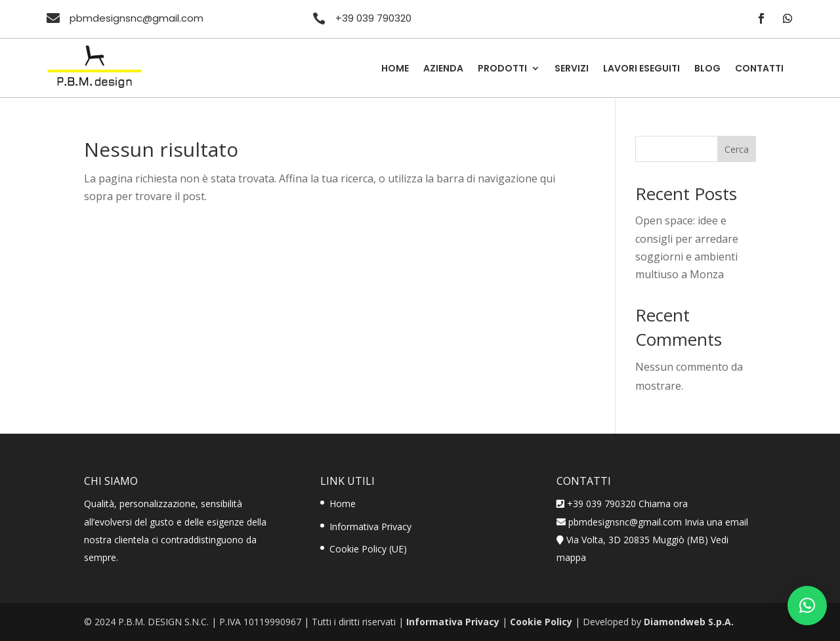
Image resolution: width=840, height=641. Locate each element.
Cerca (737, 149)
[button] (807, 606)
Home (395, 69)
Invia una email (716, 522)
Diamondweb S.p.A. (689, 622)
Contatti (759, 69)
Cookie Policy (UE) (368, 549)
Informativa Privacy (370, 527)
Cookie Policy (541, 622)
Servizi (572, 69)
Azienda (443, 69)
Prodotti (502, 69)
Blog (707, 69)
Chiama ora (663, 504)
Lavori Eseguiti (641, 69)
